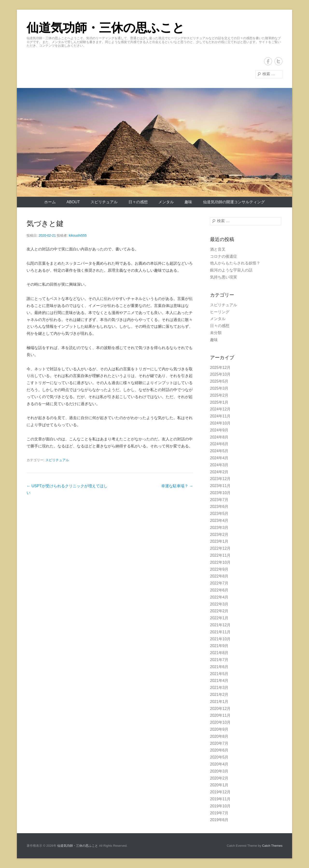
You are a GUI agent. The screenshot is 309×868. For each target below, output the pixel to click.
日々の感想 (138, 202)
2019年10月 (220, 806)
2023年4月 (219, 521)
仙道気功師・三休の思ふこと (105, 28)
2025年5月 (219, 381)
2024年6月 (219, 444)
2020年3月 (219, 771)
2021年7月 (219, 660)
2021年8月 (219, 653)
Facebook (268, 61)
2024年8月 (219, 437)
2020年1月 (219, 785)
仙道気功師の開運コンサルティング (234, 202)
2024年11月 (220, 416)
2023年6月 (219, 507)
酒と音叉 (218, 249)
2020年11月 (220, 715)
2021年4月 (219, 681)
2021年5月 (219, 674)
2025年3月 (219, 388)
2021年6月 (219, 667)
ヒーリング (220, 312)
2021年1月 (219, 702)
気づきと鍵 (45, 223)
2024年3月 (219, 465)
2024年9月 (219, 430)
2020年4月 (219, 764)
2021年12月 (220, 625)
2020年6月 (219, 750)
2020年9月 (219, 729)
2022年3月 (219, 604)
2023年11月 (220, 486)
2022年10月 (220, 562)
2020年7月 (219, 743)
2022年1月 (219, 618)
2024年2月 (219, 472)
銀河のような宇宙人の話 (231, 270)
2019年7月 (219, 813)
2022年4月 (219, 597)
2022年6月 (219, 590)
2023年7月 (219, 500)
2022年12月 (220, 548)
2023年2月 (219, 535)
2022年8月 (219, 576)
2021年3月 (219, 688)
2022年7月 (219, 583)
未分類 (216, 333)
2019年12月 (220, 792)
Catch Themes (272, 846)
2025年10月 (220, 374)
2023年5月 (219, 514)
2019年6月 (219, 820)
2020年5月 (219, 757)
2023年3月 (219, 528)
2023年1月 (219, 541)
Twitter (278, 61)
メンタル (166, 202)
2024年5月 (219, 451)
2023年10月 (220, 493)
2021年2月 (219, 695)
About (73, 202)
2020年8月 (219, 736)
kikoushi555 (78, 235)
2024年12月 (220, 409)
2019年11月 (220, 799)
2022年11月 (220, 555)
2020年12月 (220, 709)
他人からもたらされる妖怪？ (235, 263)
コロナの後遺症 (224, 256)
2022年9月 (219, 569)
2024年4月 (219, 458)
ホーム (50, 202)
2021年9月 (219, 646)
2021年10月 (220, 639)
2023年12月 (220, 479)
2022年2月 (219, 611)
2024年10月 (220, 423)
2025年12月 (220, 368)
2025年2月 (219, 395)
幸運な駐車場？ (177, 486)
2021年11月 (220, 632)
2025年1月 (219, 402)
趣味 (188, 202)
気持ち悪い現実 (224, 277)
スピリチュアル (104, 202)
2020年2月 (219, 778)
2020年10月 (220, 722)
